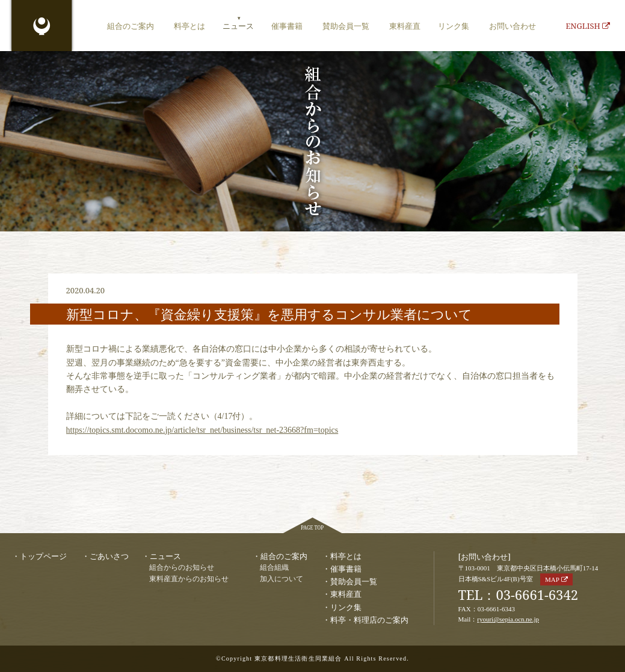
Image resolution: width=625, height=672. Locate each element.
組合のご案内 (131, 26)
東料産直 (405, 26)
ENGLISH (588, 26)
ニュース (238, 26)
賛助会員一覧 (346, 26)
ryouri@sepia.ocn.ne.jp (508, 619)
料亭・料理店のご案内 (369, 620)
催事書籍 (287, 26)
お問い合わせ (513, 26)
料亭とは (189, 26)
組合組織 (274, 568)
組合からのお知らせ (182, 568)
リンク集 (454, 26)
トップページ (43, 556)
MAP (552, 579)
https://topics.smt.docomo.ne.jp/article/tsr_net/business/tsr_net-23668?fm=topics (202, 430)
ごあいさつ (109, 556)
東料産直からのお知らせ (189, 579)
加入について (282, 579)
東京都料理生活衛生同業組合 (42, 27)
